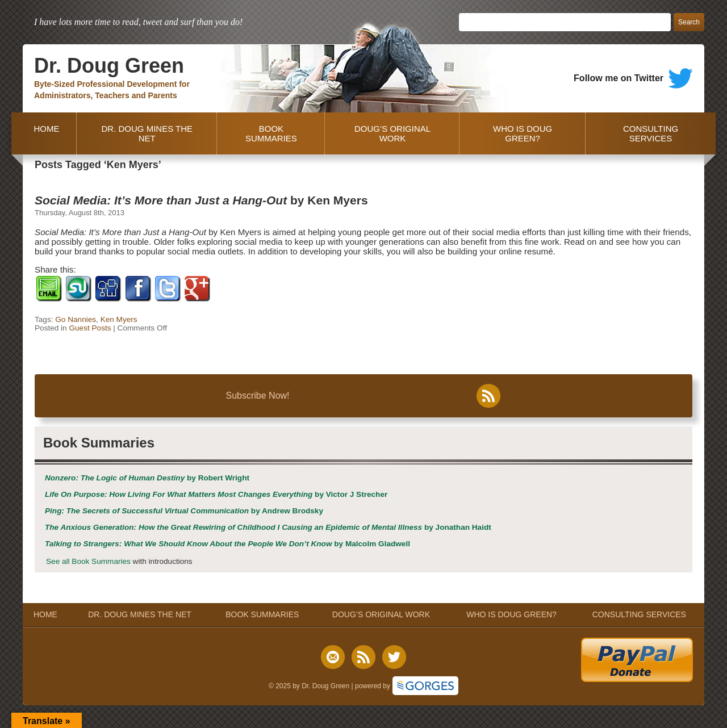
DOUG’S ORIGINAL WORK (392, 133)
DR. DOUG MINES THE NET (147, 133)
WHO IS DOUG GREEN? (523, 133)
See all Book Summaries (88, 561)
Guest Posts (90, 328)
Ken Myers (119, 319)
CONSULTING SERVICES (651, 133)
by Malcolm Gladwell (227, 544)
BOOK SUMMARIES (271, 133)
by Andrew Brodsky (184, 511)
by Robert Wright (147, 478)
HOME (44, 133)
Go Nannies (76, 319)
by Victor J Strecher (216, 494)
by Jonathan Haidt (268, 527)
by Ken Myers (201, 200)
